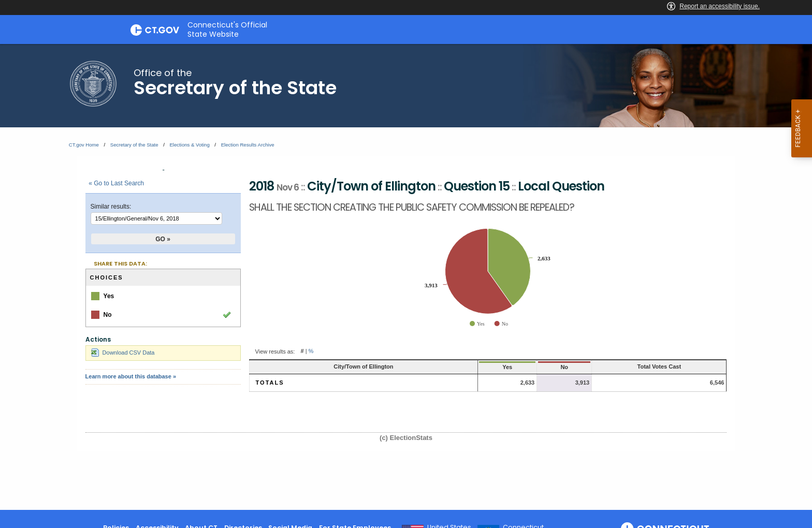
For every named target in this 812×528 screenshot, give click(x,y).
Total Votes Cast (646, 366)
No (526, 367)
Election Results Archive (248, 145)
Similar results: (111, 207)
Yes (449, 367)
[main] (406, 277)
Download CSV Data (123, 353)
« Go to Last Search (116, 183)
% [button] (311, 351)
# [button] (302, 351)
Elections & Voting (189, 145)
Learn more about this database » (131, 376)
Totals (270, 383)
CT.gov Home (84, 145)
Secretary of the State (134, 145)
